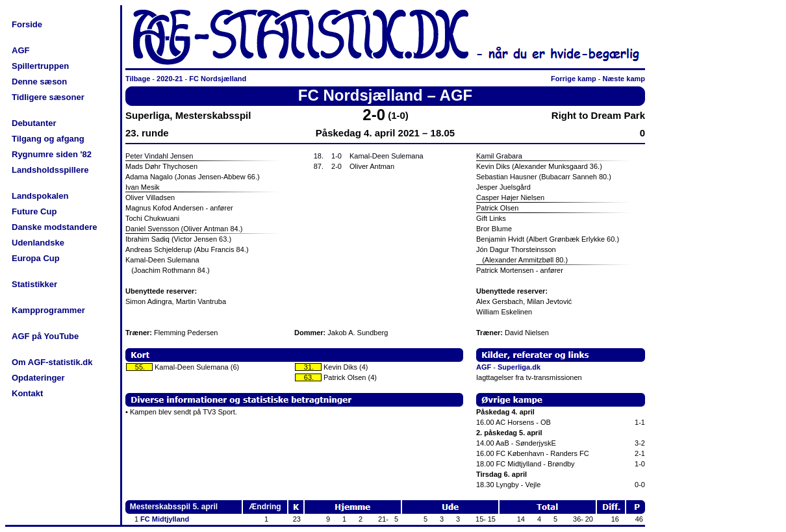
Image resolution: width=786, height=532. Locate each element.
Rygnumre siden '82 (52, 154)
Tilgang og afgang (48, 139)
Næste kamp (624, 79)
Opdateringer (38, 378)
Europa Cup (36, 258)
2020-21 (170, 79)
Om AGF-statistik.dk (52, 362)
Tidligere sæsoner (48, 97)
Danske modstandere (55, 227)
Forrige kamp (574, 79)
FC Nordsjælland (218, 79)
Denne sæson (39, 82)
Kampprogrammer (48, 310)
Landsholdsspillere (50, 170)
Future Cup (34, 211)
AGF (20, 50)
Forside (27, 24)
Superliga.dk (519, 367)
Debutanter (34, 123)
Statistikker (34, 284)
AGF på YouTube (45, 336)
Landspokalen (40, 196)
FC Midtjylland (165, 519)
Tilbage (138, 79)
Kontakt (27, 393)
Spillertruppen (40, 66)
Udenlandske (38, 243)
